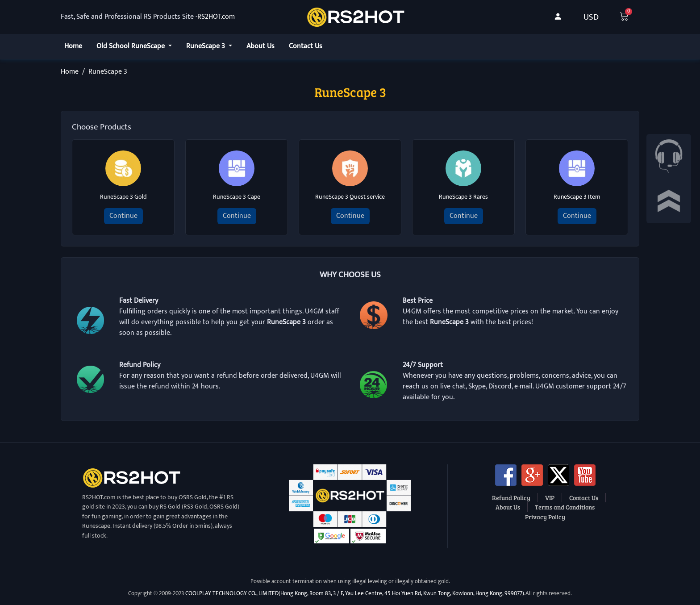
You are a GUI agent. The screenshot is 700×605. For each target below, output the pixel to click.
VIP (550, 497)
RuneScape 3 (206, 46)
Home (73, 46)
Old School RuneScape (131, 46)
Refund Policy (511, 497)
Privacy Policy (545, 517)
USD (591, 17)
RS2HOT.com (216, 17)
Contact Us (306, 46)
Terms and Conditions (565, 507)
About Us (260, 46)
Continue (123, 216)
